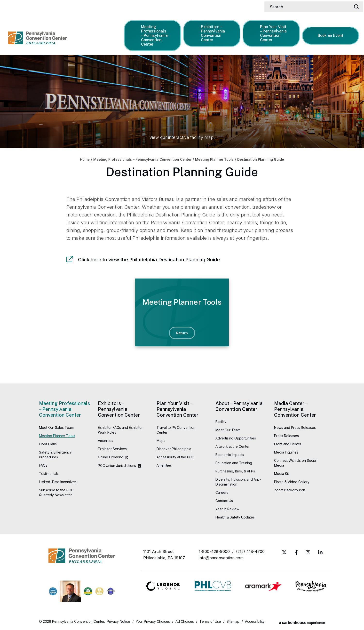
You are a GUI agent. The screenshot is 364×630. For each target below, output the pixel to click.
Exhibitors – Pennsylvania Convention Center (211, 32)
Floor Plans (48, 444)
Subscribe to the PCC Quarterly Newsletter (56, 492)
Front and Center (288, 444)
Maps (161, 441)
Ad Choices (185, 621)
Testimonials (49, 474)
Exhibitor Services (112, 449)
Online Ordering (111, 457)
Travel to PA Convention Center (176, 430)
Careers (222, 492)
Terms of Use (210, 621)
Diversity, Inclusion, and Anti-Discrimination (238, 482)
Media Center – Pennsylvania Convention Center (295, 409)
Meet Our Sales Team (56, 427)
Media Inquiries (286, 452)
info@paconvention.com (221, 558)
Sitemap (233, 621)
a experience (302, 621)
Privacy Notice (119, 621)
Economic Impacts (230, 455)
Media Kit (281, 474)
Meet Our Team (228, 430)
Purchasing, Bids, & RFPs (235, 471)
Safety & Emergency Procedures (55, 455)
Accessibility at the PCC (175, 457)
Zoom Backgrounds (290, 490)
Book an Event (331, 35)
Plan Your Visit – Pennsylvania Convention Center (271, 32)
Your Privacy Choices (153, 621)
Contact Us (224, 501)
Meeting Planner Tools (214, 159)
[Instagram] (308, 552)
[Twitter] (284, 552)
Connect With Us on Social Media (295, 463)
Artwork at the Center (233, 446)
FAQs (43, 465)
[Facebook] (296, 552)
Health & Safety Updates (235, 517)
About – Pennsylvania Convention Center (239, 406)
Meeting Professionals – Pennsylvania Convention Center (153, 35)
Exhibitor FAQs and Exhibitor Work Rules (120, 430)
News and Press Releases (295, 427)
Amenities (106, 441)
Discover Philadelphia (174, 449)
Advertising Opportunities (236, 438)
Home (85, 159)
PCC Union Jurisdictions (117, 466)
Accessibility (255, 621)
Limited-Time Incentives (58, 482)
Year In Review (227, 509)
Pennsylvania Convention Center (43, 34)
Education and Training (234, 463)
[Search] (311, 6)
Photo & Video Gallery (292, 482)
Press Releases (286, 436)
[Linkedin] (320, 552)
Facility (221, 422)
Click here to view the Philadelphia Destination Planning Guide (149, 260)
